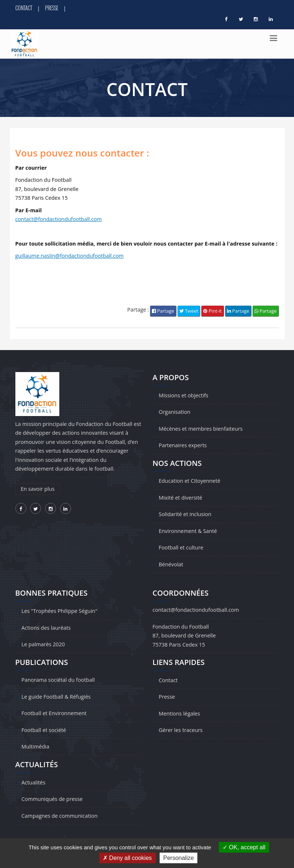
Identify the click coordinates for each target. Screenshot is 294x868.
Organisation (175, 412)
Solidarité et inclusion (185, 514)
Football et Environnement (54, 713)
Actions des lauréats (46, 628)
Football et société (44, 730)
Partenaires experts (183, 445)
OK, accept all (244, 847)
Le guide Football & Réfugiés (56, 697)
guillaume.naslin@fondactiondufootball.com (70, 256)
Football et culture (181, 547)
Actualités (34, 782)
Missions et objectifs (184, 395)
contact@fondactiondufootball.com (59, 219)
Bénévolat (171, 564)
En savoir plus (38, 489)
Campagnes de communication (60, 816)
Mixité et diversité (181, 498)
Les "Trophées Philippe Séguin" (59, 611)
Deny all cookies (127, 858)
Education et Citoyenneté (190, 481)
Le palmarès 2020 (43, 644)
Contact (24, 8)
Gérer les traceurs (181, 730)
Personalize (179, 858)
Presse (52, 8)
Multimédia (36, 746)
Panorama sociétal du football (58, 680)
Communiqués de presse (52, 799)
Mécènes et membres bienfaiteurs (201, 429)
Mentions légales (180, 713)
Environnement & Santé (188, 531)
